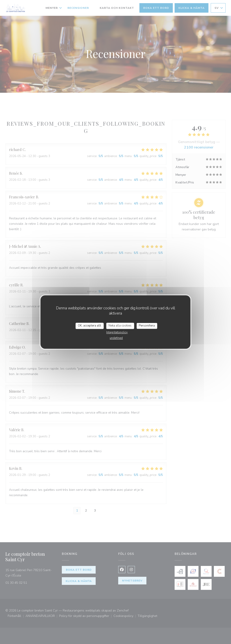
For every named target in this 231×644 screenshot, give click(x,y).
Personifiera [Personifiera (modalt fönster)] (147, 326)
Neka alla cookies (120, 326)
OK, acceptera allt (89, 326)
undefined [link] (116, 338)
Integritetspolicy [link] (117, 332)
